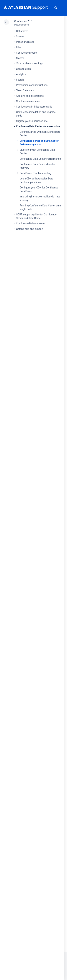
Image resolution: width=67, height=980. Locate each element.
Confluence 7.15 (23, 21)
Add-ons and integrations (30, 96)
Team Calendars (25, 90)
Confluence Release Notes (31, 224)
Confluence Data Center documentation (38, 126)
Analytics (21, 74)
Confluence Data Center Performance (40, 159)
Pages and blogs (25, 42)
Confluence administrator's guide (34, 107)
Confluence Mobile (26, 53)
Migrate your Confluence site (32, 121)
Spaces (20, 37)
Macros (20, 58)
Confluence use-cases (28, 101)
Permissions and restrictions (32, 85)
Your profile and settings (29, 63)
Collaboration (23, 69)
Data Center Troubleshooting (35, 173)
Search (56, 8)
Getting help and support (30, 229)
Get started (22, 31)
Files (19, 47)
